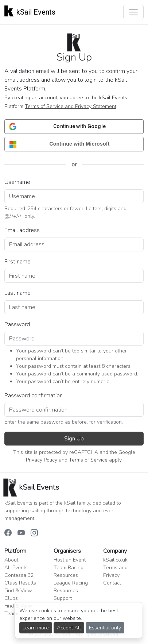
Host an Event (70, 560)
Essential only (105, 628)
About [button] (11, 560)
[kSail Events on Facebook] (8, 533)
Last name (17, 293)
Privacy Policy (42, 460)
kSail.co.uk (115, 560)
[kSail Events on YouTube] (21, 533)
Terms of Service (88, 460)
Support (63, 598)
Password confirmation (34, 396)
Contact (112, 583)
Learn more (36, 628)
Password (17, 324)
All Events (16, 568)
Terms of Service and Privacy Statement (71, 106)
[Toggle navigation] (133, 12)
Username (17, 182)
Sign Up (74, 439)
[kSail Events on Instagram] (34, 533)
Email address (22, 230)
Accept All (69, 628)
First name (17, 262)
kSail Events (30, 11)
